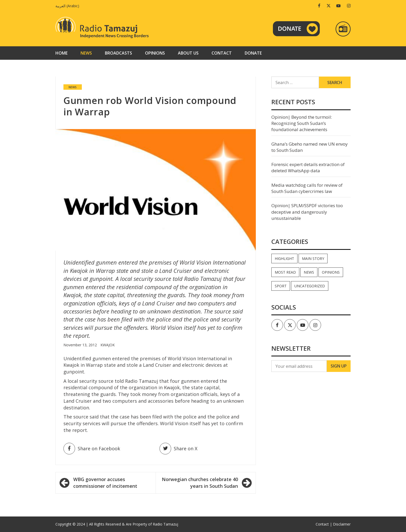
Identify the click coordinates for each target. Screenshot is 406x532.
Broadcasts (118, 53)
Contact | (324, 524)
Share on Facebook (92, 449)
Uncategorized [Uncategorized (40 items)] (310, 286)
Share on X (178, 449)
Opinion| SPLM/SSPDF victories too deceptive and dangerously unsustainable (307, 212)
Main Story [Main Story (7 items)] (313, 258)
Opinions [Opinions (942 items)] (331, 272)
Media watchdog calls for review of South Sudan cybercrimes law (307, 188)
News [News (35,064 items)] (309, 272)
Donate (253, 53)
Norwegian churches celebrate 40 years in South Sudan (200, 483)
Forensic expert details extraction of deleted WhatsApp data (308, 167)
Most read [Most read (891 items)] (285, 272)
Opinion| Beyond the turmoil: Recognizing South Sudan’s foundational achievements (302, 123)
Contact (222, 53)
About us (188, 53)
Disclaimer (342, 524)
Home (61, 53)
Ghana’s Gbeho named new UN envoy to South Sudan (310, 147)
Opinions (155, 53)
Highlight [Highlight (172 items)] (284, 258)
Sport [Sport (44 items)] (281, 286)
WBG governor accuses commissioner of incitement (105, 483)
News (86, 53)
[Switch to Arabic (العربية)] (69, 6)
